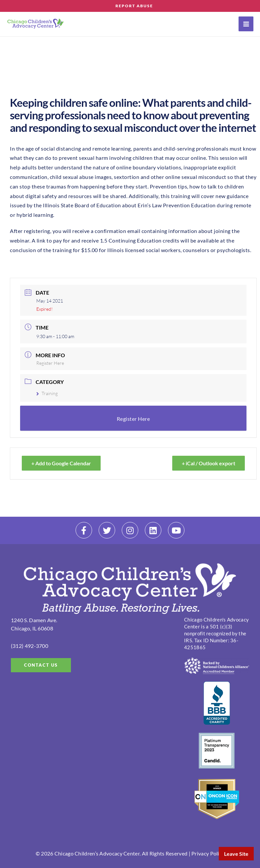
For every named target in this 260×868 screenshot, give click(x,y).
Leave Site (236, 854)
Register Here (50, 363)
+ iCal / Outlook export (209, 463)
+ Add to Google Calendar (61, 463)
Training (47, 393)
